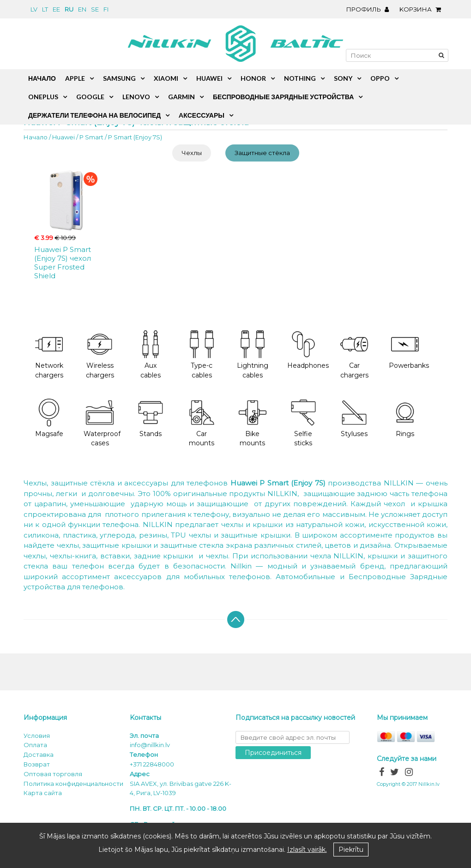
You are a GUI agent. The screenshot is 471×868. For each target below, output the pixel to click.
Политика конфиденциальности (73, 784)
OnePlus (43, 97)
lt (45, 9)
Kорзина (423, 9)
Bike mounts (253, 423)
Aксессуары (202, 115)
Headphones (308, 350)
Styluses (354, 418)
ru (69, 9)
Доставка (39, 754)
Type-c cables (202, 355)
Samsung (119, 78)
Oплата (35, 745)
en (82, 9)
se (95, 9)
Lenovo (136, 97)
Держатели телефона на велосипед (94, 115)
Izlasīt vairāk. (307, 850)
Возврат (37, 764)
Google (90, 97)
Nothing (300, 78)
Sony (343, 78)
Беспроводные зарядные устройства (283, 97)
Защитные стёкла (262, 153)
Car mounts (202, 423)
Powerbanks (409, 350)
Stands (151, 418)
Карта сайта (43, 793)
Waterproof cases (102, 423)
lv (34, 9)
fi (106, 9)
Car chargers (354, 355)
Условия (37, 736)
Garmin (181, 97)
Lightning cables (253, 355)
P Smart (91, 137)
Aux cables (151, 355)
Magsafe (49, 418)
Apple (75, 78)
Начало (36, 137)
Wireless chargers (100, 355)
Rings (405, 418)
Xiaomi (166, 78)
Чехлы (192, 153)
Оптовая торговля (53, 774)
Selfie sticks (303, 423)
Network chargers (49, 355)
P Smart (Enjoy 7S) (135, 137)
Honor (253, 78)
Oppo (380, 78)
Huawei (63, 137)
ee (56, 9)
